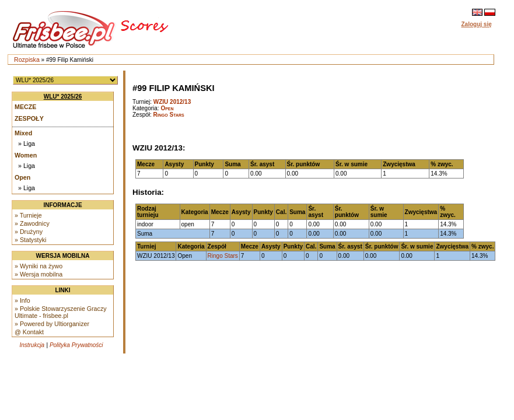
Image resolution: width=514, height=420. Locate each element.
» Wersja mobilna (39, 274)
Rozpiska (27, 60)
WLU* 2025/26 (63, 97)
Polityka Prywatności (76, 345)
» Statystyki (30, 240)
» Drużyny (29, 232)
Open (22, 177)
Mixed (23, 133)
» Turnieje (28, 215)
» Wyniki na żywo (39, 266)
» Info (22, 300)
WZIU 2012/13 (172, 102)
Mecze (25, 107)
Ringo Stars (169, 115)
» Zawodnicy (32, 223)
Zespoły (29, 118)
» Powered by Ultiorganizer (52, 324)
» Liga (27, 143)
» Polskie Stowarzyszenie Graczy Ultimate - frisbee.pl (61, 312)
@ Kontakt (29, 332)
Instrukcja (32, 345)
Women (26, 155)
